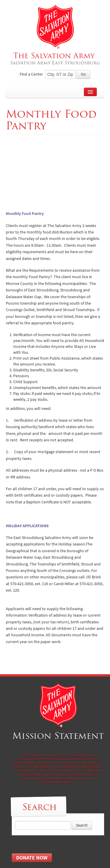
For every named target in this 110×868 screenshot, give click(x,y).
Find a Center (31, 74)
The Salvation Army (55, 58)
